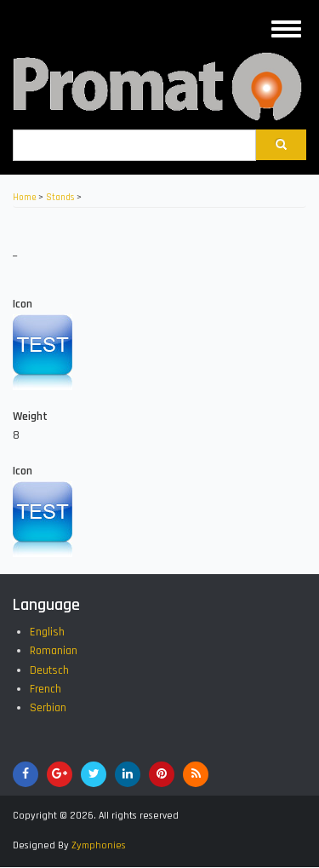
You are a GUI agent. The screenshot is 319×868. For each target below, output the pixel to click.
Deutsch (49, 670)
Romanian (54, 651)
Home (24, 198)
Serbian (48, 708)
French (46, 689)
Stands (60, 198)
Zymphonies (99, 845)
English (47, 632)
